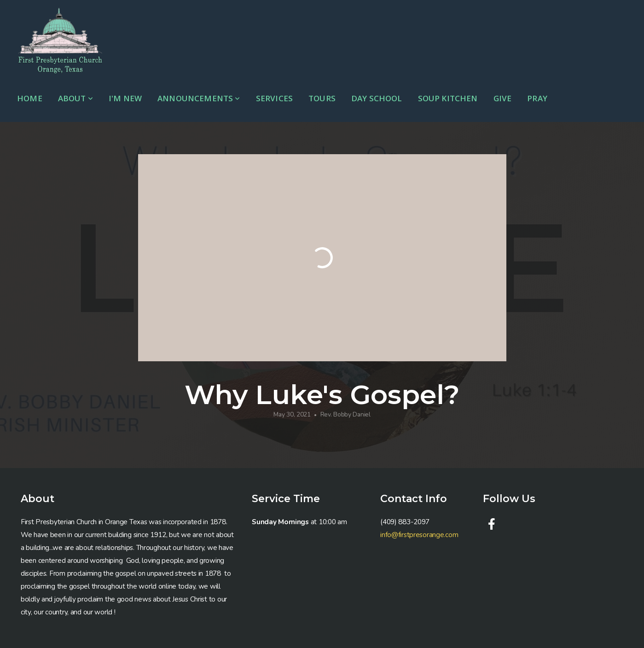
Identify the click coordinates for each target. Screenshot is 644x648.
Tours (322, 98)
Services (274, 98)
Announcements (199, 98)
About (75, 98)
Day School (377, 98)
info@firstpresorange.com (419, 535)
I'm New (125, 98)
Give (503, 98)
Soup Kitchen (448, 98)
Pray (537, 98)
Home (30, 98)
